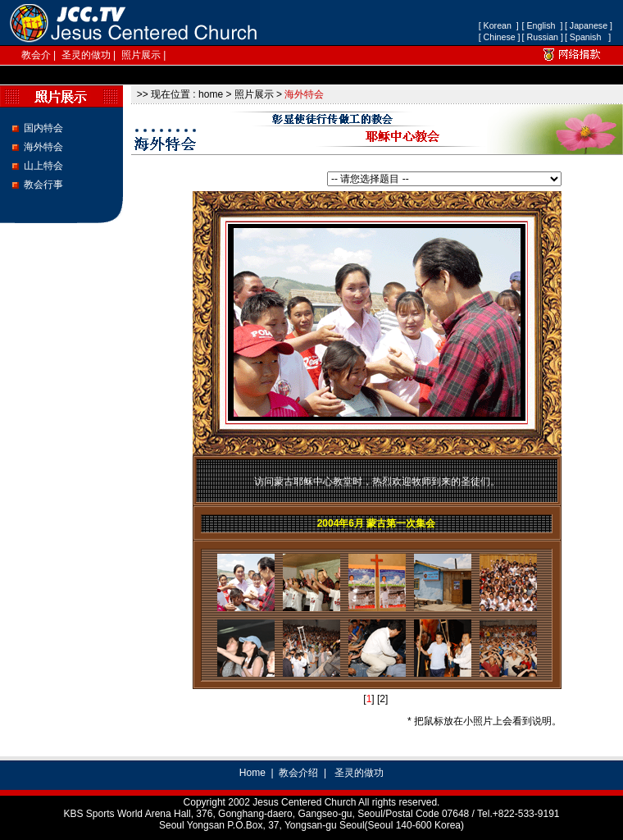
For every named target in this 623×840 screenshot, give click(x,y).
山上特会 (43, 166)
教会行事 (43, 185)
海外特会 (43, 147)
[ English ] (543, 25)
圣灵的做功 (86, 55)
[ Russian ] (543, 37)
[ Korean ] (499, 25)
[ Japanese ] (589, 25)
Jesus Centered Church (304, 802)
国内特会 (43, 128)
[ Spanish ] (588, 37)
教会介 (36, 55)
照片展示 (141, 55)
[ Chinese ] (500, 37)
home (211, 94)
